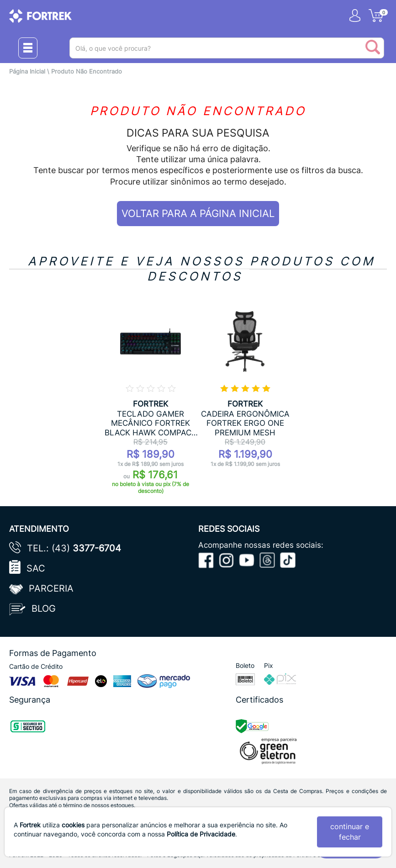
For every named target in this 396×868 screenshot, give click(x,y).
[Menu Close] (28, 48)
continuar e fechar (350, 832)
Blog (44, 609)
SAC (36, 568)
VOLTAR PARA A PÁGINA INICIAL (198, 213)
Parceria (51, 588)
